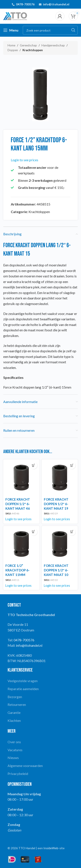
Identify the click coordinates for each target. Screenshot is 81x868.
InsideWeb (51, 848)
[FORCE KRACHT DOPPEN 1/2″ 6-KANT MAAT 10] (60, 544)
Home (11, 45)
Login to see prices (25, 160)
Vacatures (15, 750)
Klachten (14, 720)
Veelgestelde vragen (23, 681)
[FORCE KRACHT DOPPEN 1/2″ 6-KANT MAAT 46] (21, 477)
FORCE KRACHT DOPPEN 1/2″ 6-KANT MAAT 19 (56, 504)
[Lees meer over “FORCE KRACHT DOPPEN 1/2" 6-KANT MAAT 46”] (34, 465)
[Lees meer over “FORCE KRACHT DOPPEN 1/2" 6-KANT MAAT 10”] (72, 532)
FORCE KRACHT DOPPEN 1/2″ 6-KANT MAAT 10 (56, 570)
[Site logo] (15, 16)
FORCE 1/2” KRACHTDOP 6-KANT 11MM (17, 570)
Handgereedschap (53, 45)
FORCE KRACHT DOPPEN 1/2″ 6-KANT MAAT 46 (18, 504)
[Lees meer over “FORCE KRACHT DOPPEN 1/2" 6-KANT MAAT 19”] (72, 465)
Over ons (14, 742)
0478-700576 (25, 4)
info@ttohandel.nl (56, 4)
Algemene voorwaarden (25, 766)
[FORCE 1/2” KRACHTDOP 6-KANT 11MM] (21, 544)
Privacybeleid (18, 774)
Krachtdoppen (33, 50)
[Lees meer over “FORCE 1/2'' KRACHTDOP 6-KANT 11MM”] (34, 532)
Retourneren (17, 704)
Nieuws (13, 758)
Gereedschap (28, 45)
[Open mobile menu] (11, 30)
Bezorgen (15, 697)
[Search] (50, 30)
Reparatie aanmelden (23, 689)
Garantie (14, 712)
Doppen (13, 50)
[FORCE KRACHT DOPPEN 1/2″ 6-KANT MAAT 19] (60, 477)
